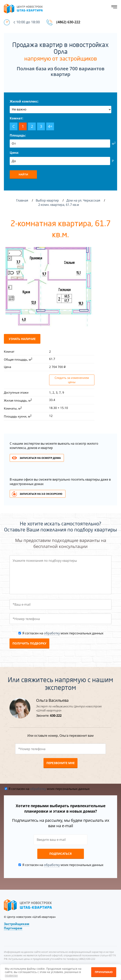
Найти (23, 174)
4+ (50, 126)
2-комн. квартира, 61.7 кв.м (59, 205)
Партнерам (13, 928)
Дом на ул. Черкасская (84, 200)
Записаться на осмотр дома (40, 458)
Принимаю (104, 972)
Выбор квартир (48, 200)
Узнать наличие (22, 339)
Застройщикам (17, 924)
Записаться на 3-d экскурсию (41, 494)
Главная (22, 200)
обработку (52, 633)
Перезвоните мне (60, 763)
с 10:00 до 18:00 (27, 22)
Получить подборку (29, 643)
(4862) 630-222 (68, 22)
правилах (11, 975)
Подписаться (60, 854)
